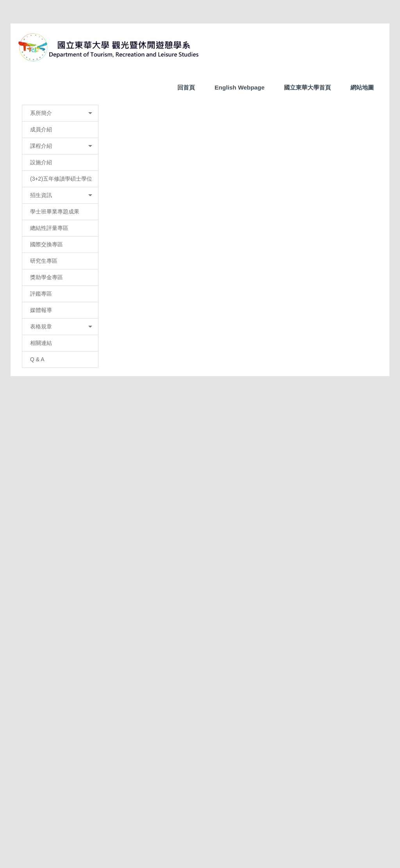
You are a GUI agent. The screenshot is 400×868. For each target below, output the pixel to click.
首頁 (143, 271)
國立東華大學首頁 (307, 87)
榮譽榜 (166, 271)
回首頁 (186, 87)
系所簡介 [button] (72, 272)
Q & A (37, 518)
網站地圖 (362, 87)
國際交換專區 (46, 404)
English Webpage (239, 87)
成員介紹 (41, 289)
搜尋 (372, 33)
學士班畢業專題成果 (55, 371)
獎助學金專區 (46, 436)
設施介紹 (41, 321)
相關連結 (41, 502)
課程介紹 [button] (72, 305)
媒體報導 (41, 469)
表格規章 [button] (72, 486)
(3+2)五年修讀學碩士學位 (61, 338)
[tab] (166, 255)
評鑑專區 (41, 453)
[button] (26, 179)
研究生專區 (44, 420)
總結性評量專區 (49, 387)
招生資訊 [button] (72, 354)
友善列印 (147, 699)
